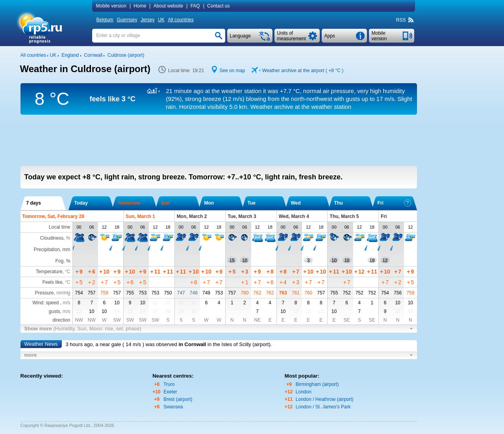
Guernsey (127, 20)
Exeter (170, 392)
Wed (296, 203)
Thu (339, 203)
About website (168, 6)
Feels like (53, 282)
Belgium (105, 20)
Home (140, 6)
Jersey (147, 20)
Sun (166, 203)
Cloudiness (52, 238)
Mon (209, 203)
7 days (34, 203)
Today (81, 203)
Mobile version (111, 6)
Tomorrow (129, 203)
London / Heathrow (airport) (325, 399)
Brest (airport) (178, 399)
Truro (169, 384)
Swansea (173, 407)
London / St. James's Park (323, 407)
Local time (60, 227)
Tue (252, 203)
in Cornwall (192, 344)
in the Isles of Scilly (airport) (239, 344)
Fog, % (63, 261)
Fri (394, 203)
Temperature (49, 272)
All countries (181, 20)
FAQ (195, 6)
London (304, 392)
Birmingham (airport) (317, 384)
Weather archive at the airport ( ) (303, 71)
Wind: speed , (51, 303)
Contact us (218, 6)
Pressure (44, 293)
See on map (232, 71)
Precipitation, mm (52, 250)
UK (161, 20)
